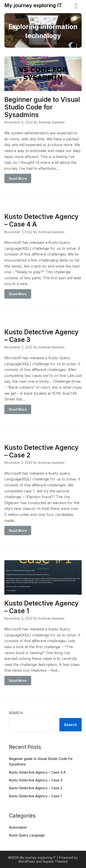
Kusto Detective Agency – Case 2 (41, 451)
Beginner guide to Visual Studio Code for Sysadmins (42, 107)
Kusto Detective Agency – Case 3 (41, 336)
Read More (18, 178)
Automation (18, 827)
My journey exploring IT (33, 5)
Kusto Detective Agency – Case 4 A (41, 220)
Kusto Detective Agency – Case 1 (41, 607)
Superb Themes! (55, 861)
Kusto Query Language (27, 835)
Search (16, 713)
